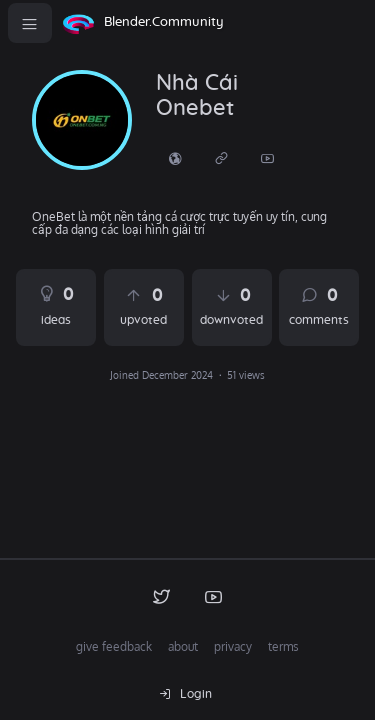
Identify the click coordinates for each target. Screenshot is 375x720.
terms (283, 646)
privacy (233, 646)
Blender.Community (164, 22)
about (183, 646)
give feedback (114, 646)
